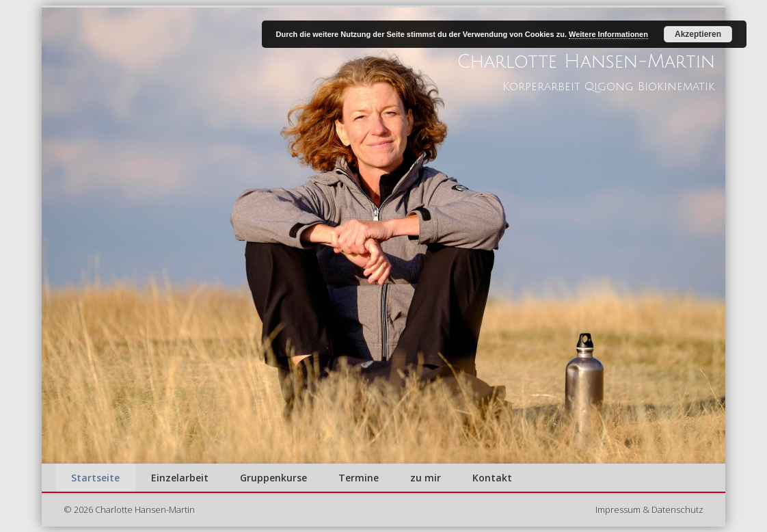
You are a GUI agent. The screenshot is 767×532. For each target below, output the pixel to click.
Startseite (95, 478)
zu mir (426, 478)
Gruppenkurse (273, 478)
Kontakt (492, 478)
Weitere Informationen (608, 34)
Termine (359, 478)
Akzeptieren (698, 34)
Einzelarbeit (180, 478)
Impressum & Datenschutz (649, 509)
